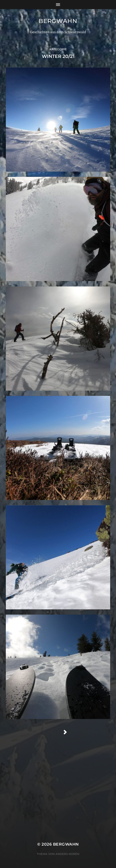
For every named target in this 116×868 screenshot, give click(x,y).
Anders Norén (67, 854)
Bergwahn (58, 21)
